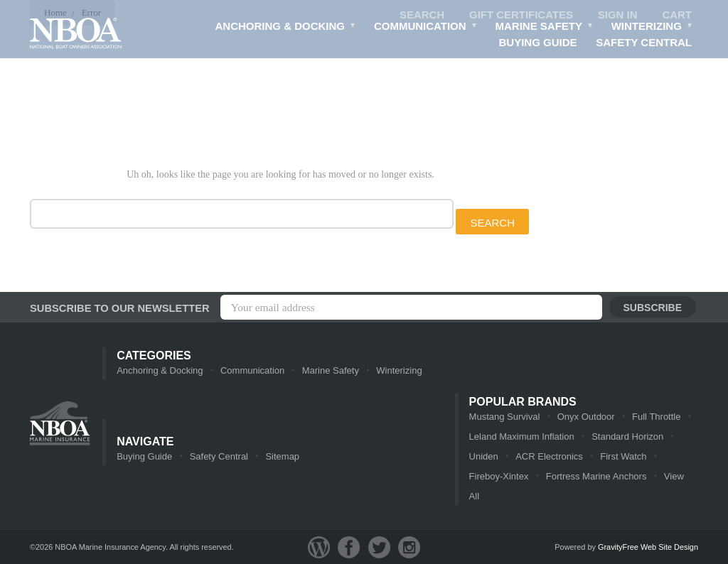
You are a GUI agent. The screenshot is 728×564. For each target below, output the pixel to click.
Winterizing (652, 28)
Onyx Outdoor (586, 417)
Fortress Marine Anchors (596, 476)
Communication (425, 28)
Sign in (618, 15)
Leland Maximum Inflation (522, 436)
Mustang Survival (505, 417)
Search (422, 15)
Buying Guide (538, 42)
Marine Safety (545, 28)
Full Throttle (656, 417)
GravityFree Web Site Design (648, 547)
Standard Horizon (627, 436)
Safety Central (644, 42)
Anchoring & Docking (286, 28)
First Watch (623, 456)
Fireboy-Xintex (499, 476)
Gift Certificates (521, 15)
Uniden (484, 456)
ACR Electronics (549, 456)
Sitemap (282, 456)
